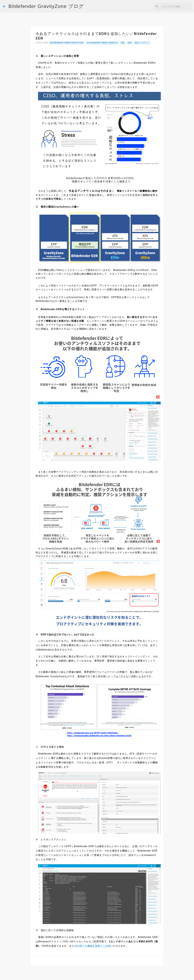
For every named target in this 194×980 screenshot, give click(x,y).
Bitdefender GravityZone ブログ (46, 6)
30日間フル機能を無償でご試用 (92, 946)
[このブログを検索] (176, 6)
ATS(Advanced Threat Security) (102, 43)
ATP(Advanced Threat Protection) (67, 43)
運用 (130, 43)
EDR (123, 43)
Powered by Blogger (97, 976)
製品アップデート (142, 43)
